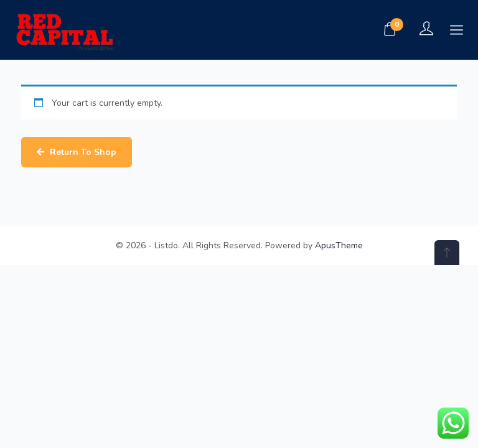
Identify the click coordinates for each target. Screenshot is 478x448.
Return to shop (82, 152)
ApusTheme (339, 245)
